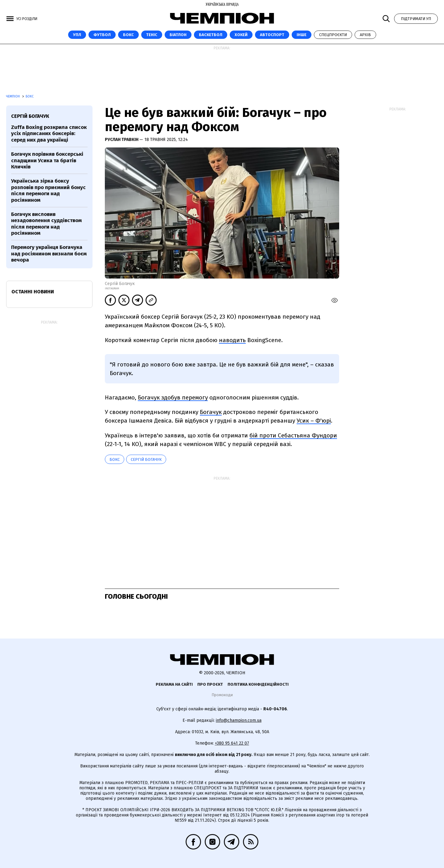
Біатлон (178, 35)
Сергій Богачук (146, 459)
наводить (232, 340)
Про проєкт (210, 684)
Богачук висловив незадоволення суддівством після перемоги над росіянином (46, 224)
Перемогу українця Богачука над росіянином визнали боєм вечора (49, 254)
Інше (302, 35)
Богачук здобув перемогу (173, 397)
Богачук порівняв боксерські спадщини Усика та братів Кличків (47, 160)
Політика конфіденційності (258, 684)
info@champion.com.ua (239, 720)
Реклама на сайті (174, 684)
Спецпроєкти (333, 35)
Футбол (102, 35)
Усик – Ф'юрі (314, 421)
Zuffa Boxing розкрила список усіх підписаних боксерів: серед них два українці (49, 134)
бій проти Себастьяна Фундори (293, 435)
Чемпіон (13, 97)
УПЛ (77, 35)
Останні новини (33, 292)
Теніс (152, 35)
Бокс (128, 35)
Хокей (241, 35)
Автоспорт (272, 35)
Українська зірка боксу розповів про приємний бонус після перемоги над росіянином (48, 190)
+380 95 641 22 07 (232, 743)
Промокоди (222, 695)
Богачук (211, 412)
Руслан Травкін (122, 140)
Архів (365, 35)
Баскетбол (211, 35)
